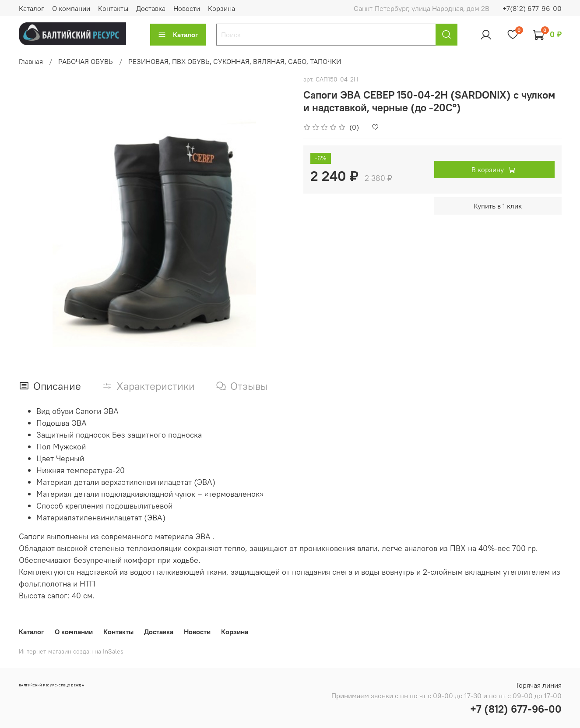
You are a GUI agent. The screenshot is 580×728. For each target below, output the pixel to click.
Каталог (32, 8)
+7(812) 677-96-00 (532, 8)
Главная (31, 61)
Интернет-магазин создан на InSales (71, 651)
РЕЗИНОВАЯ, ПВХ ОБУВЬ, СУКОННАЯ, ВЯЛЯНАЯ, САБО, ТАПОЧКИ (235, 61)
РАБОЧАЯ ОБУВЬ (86, 61)
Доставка (151, 8)
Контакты (113, 8)
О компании (71, 8)
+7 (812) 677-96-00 (516, 709)
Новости (187, 8)
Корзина (221, 8)
